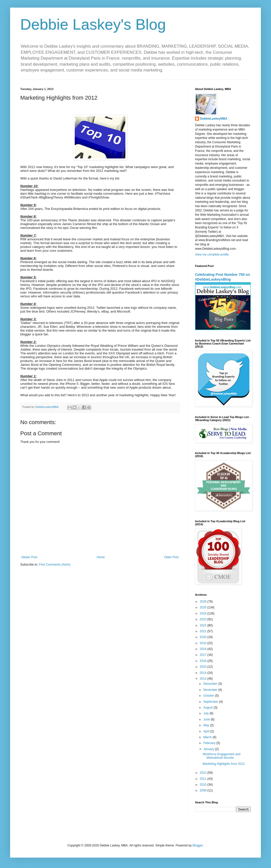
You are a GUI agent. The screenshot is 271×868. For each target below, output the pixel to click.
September (211, 702)
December (211, 684)
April (207, 731)
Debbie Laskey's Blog (93, 24)
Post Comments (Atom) (55, 565)
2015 (204, 667)
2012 (204, 773)
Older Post (171, 557)
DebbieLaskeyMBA (214, 119)
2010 (204, 785)
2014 (204, 673)
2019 (204, 643)
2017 (204, 655)
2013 (204, 679)
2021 (204, 631)
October (209, 696)
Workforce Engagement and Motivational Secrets (221, 756)
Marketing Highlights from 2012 (224, 764)
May (207, 725)
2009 (204, 790)
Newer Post (29, 557)
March (208, 737)
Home (101, 557)
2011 (204, 779)
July (207, 713)
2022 (204, 625)
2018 (204, 649)
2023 (204, 619)
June (207, 719)
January (209, 749)
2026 (204, 602)
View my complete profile (212, 255)
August (209, 708)
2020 (204, 637)
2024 (204, 613)
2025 (204, 607)
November (211, 690)
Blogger (198, 845)
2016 (204, 661)
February (210, 743)
